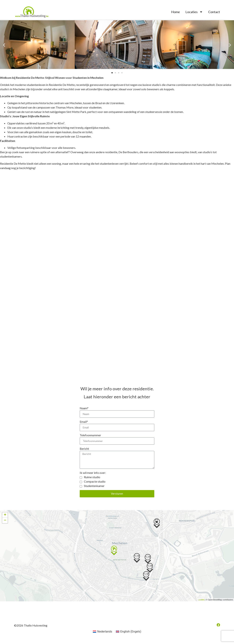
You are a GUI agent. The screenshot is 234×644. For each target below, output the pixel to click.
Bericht (84, 450)
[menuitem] (103, 635)
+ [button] (5, 518)
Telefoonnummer (90, 436)
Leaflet (201, 603)
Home (175, 12)
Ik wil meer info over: (93, 476)
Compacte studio (95, 484)
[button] (4, 45)
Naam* (84, 408)
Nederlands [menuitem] (105, 634)
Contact (214, 12)
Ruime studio (92, 480)
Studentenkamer (94, 489)
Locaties (194, 12)
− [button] (5, 523)
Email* (84, 422)
